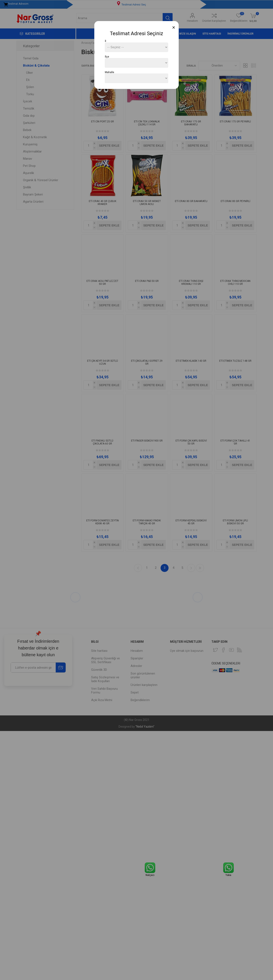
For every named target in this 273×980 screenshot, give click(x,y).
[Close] (174, 27)
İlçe (107, 57)
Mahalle (109, 72)
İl (105, 41)
